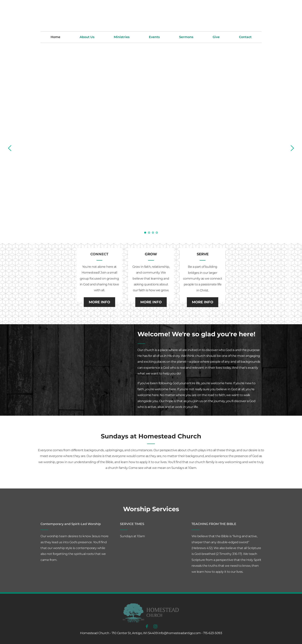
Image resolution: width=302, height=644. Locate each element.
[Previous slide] (10, 148)
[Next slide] (292, 148)
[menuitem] (55, 37)
